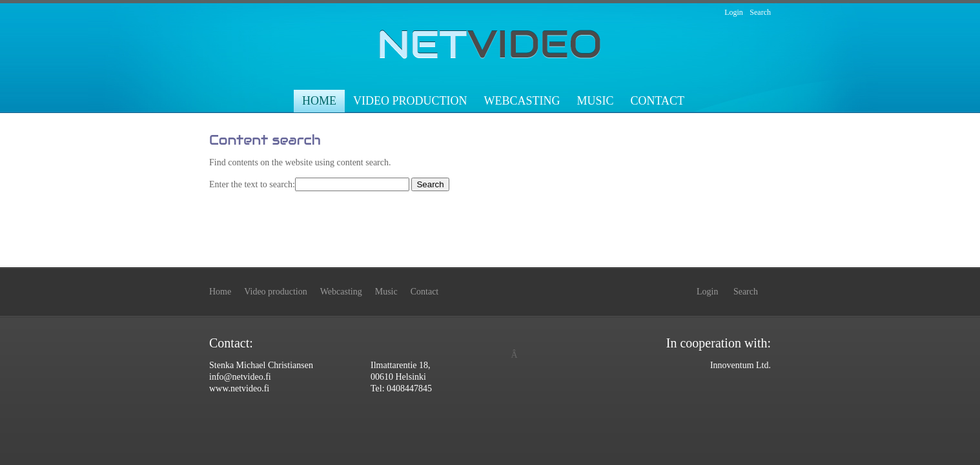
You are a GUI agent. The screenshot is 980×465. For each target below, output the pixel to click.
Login (734, 12)
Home (319, 101)
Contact (657, 101)
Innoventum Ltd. (740, 365)
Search (760, 12)
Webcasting (522, 101)
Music (595, 101)
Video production (410, 101)
